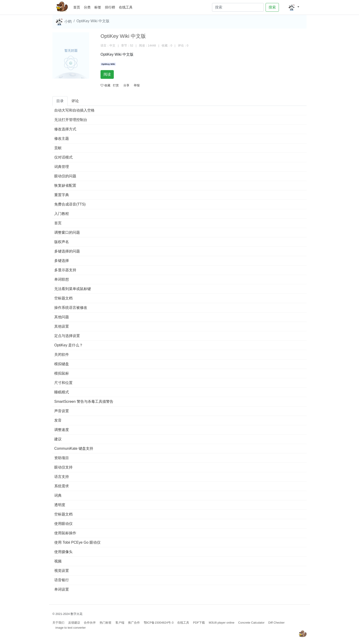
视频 (58, 561)
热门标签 (106, 623)
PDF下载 (199, 623)
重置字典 (62, 195)
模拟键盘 (62, 364)
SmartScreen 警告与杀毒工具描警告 (84, 401)
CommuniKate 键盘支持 (74, 448)
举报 (137, 85)
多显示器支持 (65, 270)
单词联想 (62, 279)
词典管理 (62, 167)
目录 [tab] (60, 101)
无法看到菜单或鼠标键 (73, 289)
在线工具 (126, 7)
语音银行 (62, 580)
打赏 (116, 85)
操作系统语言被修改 (71, 308)
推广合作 (134, 623)
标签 (98, 7)
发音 (58, 420)
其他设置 (62, 326)
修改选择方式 (65, 129)
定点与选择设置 (67, 336)
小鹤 (63, 22)
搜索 (272, 7)
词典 (58, 495)
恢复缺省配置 (65, 185)
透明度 (60, 505)
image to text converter (71, 628)
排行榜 (110, 7)
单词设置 (62, 589)
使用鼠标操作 (65, 533)
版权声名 (62, 242)
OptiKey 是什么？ (69, 345)
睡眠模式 (62, 392)
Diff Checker (276, 623)
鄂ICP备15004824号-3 (159, 623)
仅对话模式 (63, 157)
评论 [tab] (75, 101)
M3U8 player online (222, 623)
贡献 (58, 148)
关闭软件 (62, 355)
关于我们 (58, 623)
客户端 (120, 623)
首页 (78, 7)
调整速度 (62, 430)
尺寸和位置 (63, 383)
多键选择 (62, 261)
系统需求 (62, 486)
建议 (58, 439)
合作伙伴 (90, 623)
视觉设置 (62, 571)
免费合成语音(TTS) (70, 204)
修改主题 (62, 138)
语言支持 (62, 477)
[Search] (238, 7)
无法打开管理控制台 (71, 120)
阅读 (107, 74)
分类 (87, 7)
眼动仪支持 (63, 467)
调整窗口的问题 (67, 232)
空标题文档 (63, 298)
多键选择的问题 (67, 251)
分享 (126, 85)
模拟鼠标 (62, 373)
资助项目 (62, 458)
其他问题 (62, 317)
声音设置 (62, 411)
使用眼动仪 (63, 524)
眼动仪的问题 (65, 176)
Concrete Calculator (251, 623)
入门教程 (62, 214)
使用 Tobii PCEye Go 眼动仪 (77, 542)
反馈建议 (74, 623)
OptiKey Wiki (108, 64)
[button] (294, 7)
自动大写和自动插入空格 (74, 110)
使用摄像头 (63, 552)
